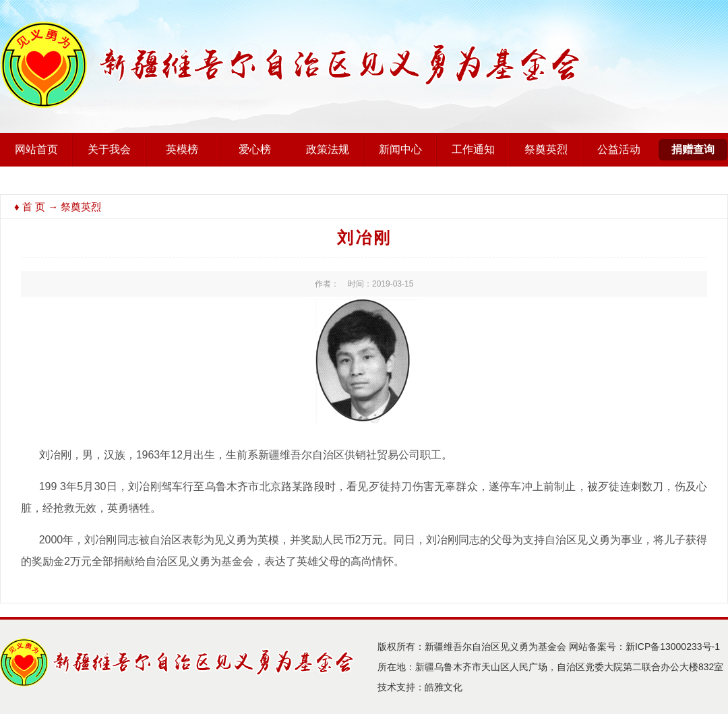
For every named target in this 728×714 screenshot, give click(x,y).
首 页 (34, 207)
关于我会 (109, 149)
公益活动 (619, 149)
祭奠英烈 (546, 149)
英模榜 (182, 149)
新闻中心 (400, 149)
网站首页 (36, 149)
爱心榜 (255, 149)
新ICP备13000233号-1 (673, 647)
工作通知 (473, 149)
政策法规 (328, 149)
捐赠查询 (693, 149)
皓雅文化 (444, 687)
